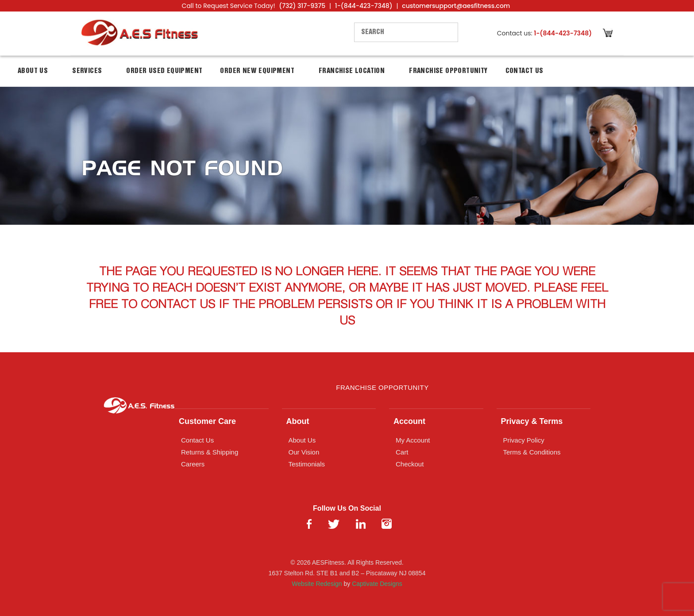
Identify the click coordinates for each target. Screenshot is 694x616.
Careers (193, 464)
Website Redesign (317, 584)
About (298, 421)
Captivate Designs (377, 584)
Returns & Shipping (210, 452)
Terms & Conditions (532, 452)
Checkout (410, 464)
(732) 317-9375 (302, 6)
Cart (402, 452)
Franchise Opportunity (448, 71)
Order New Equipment (257, 71)
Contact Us (524, 71)
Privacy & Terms (532, 421)
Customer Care (207, 421)
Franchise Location (352, 71)
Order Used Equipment (164, 71)
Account (409, 421)
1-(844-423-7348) (364, 6)
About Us (33, 71)
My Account (413, 440)
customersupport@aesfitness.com (456, 6)
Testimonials (307, 464)
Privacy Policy (524, 440)
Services (87, 71)
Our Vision (304, 452)
